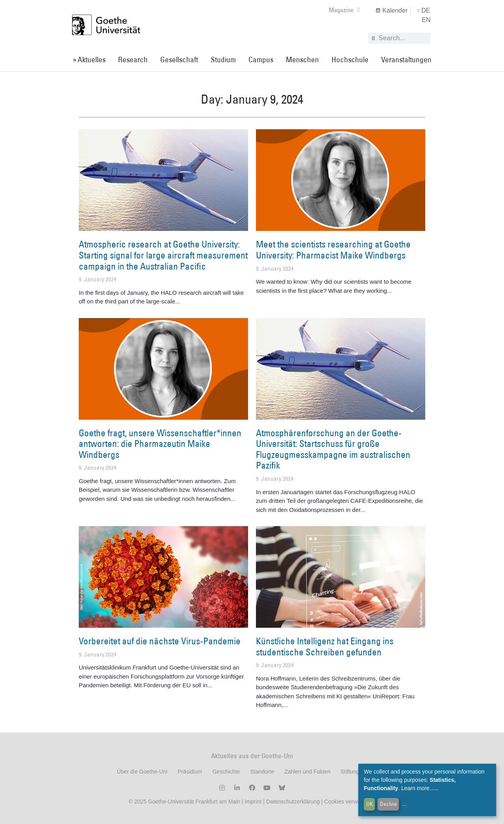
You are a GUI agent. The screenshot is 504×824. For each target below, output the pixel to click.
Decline (388, 804)
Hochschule (350, 60)
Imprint (253, 802)
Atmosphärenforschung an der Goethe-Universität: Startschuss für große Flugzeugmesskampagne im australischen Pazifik (333, 449)
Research (133, 60)
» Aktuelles (89, 60)
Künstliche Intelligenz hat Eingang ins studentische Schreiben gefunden (325, 646)
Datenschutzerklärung (293, 802)
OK (370, 804)
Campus (261, 60)
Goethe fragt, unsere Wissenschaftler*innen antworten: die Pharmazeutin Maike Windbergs (160, 444)
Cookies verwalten (347, 802)
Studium (223, 60)
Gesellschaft (179, 60)
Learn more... (418, 788)
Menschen (302, 60)
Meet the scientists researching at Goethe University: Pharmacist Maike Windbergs (333, 249)
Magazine (344, 10)
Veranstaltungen (406, 60)
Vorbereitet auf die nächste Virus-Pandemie (160, 641)
